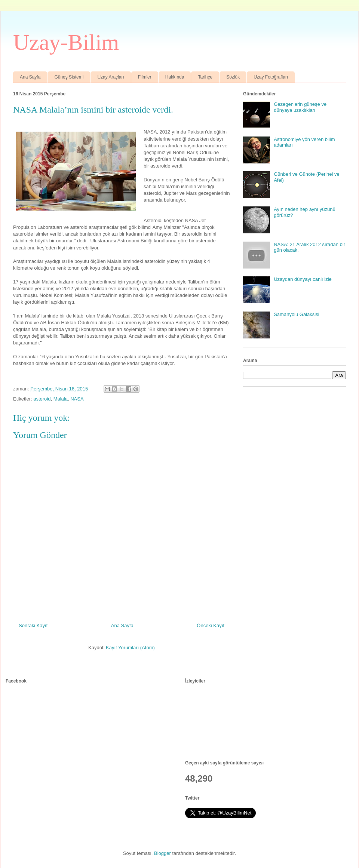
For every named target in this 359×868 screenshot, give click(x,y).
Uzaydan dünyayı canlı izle (303, 279)
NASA (77, 399)
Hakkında (175, 77)
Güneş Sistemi (69, 77)
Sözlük (233, 77)
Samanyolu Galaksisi (296, 314)
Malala (61, 399)
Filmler (145, 77)
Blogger (162, 853)
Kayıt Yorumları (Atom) (130, 648)
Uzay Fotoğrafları (271, 77)
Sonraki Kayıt (33, 625)
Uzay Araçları (111, 77)
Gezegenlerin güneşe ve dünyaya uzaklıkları (300, 107)
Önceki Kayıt (211, 625)
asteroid (42, 399)
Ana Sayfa (30, 77)
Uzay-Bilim (66, 42)
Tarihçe (205, 77)
